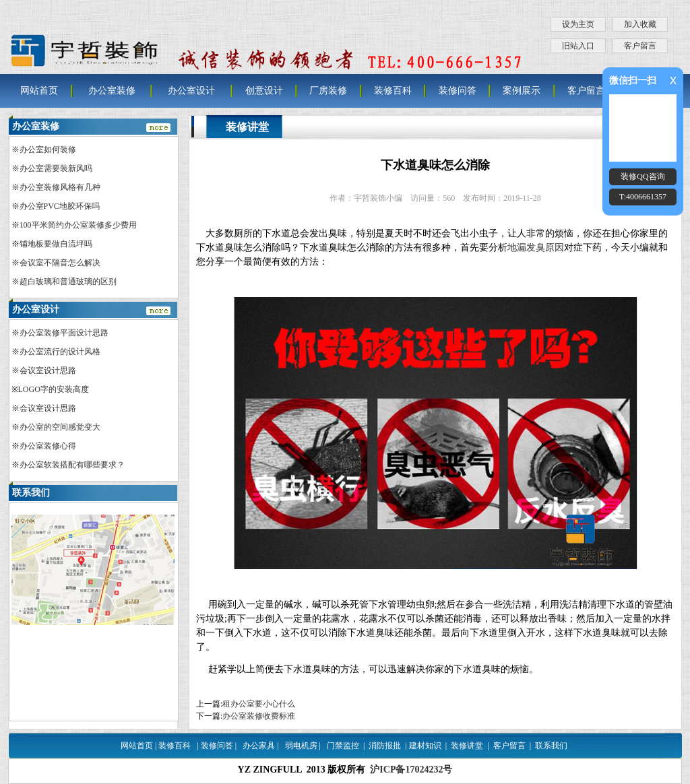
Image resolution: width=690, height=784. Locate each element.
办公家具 (259, 746)
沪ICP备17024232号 (411, 770)
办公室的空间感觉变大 (60, 427)
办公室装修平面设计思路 (64, 333)
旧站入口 (578, 46)
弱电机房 (301, 746)
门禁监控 (343, 746)
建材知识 (425, 746)
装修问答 (458, 91)
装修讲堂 (467, 746)
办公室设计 (191, 91)
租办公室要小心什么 (259, 704)
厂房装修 (328, 91)
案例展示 (522, 91)
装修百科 (393, 91)
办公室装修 (112, 91)
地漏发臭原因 (536, 248)
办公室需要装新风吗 (56, 168)
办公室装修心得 (48, 446)
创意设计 (264, 91)
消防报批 (385, 746)
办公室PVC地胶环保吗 (60, 206)
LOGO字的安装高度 (54, 389)
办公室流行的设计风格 (60, 352)
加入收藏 (640, 24)
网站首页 (39, 91)
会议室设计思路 (48, 370)
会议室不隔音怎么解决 (60, 263)
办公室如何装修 (48, 150)
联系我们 (551, 746)
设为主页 (578, 24)
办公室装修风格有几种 (60, 187)
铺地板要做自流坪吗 (56, 244)
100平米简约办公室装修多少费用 (78, 225)
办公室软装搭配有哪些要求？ (72, 465)
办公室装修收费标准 (259, 716)
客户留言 (640, 46)
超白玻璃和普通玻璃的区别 (68, 282)
